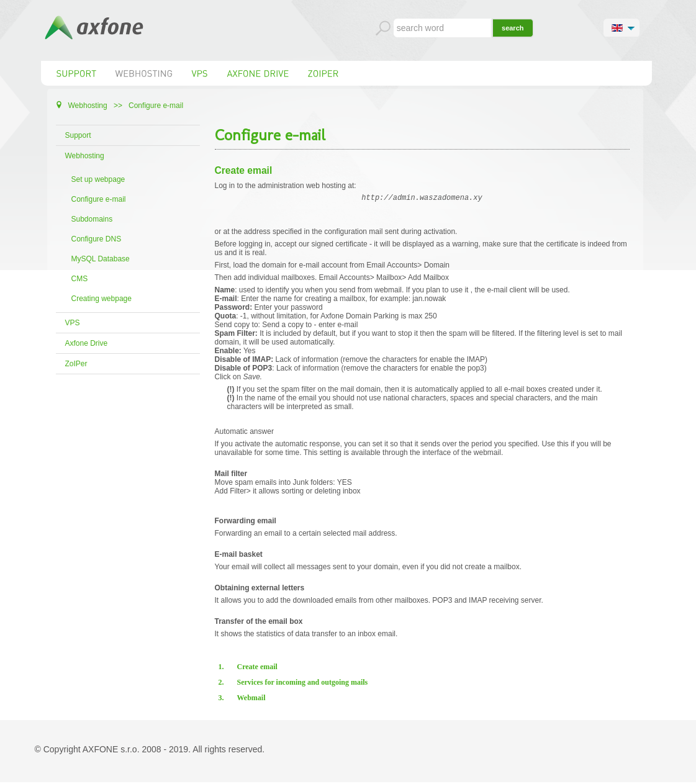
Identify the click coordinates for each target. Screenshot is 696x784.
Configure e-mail (99, 199)
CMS (80, 279)
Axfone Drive (87, 343)
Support (78, 135)
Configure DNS (97, 239)
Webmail (251, 700)
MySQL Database (101, 259)
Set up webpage (98, 179)
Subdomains (92, 219)
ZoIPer (76, 364)
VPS (73, 323)
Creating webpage (102, 299)
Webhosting (85, 156)
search (513, 28)
